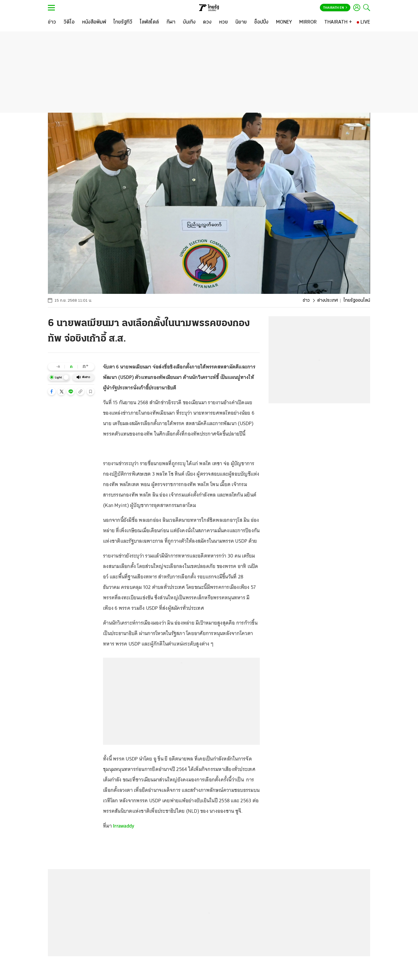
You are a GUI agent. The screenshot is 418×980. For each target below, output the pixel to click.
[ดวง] (207, 22)
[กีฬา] (171, 22)
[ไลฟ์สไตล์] (149, 22)
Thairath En (335, 8)
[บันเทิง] (189, 22)
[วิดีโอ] (69, 22)
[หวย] (224, 22)
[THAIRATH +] (338, 22)
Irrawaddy (124, 826)
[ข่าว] (52, 22)
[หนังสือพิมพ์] (94, 22)
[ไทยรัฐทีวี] (123, 22)
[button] (52, 391)
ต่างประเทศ (328, 301)
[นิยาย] (241, 22)
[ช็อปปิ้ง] (261, 22)
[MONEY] (284, 22)
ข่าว (306, 301)
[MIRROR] (308, 22)
